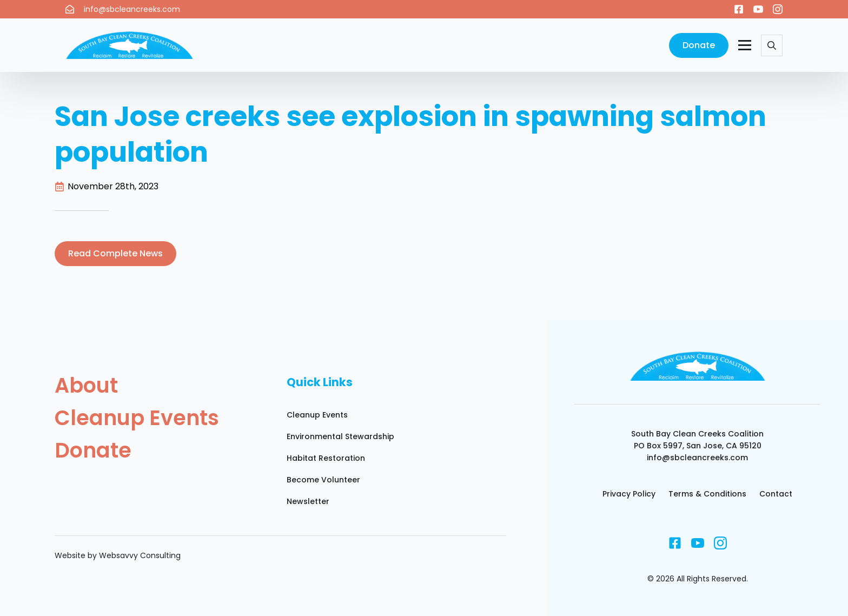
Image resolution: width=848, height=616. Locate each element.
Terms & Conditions (707, 494)
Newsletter (308, 501)
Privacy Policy (629, 494)
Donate (93, 451)
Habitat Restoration (326, 458)
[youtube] (758, 9)
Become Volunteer (323, 480)
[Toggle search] (772, 45)
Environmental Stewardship (340, 436)
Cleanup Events (137, 418)
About (86, 386)
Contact (776, 494)
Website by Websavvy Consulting (118, 555)
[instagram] (778, 9)
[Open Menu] (745, 45)
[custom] (739, 9)
